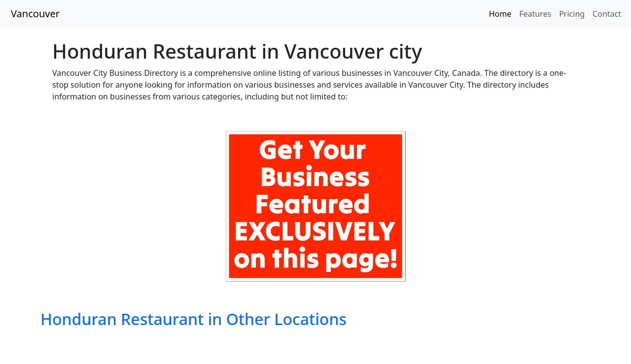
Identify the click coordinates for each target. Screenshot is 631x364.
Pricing (572, 14)
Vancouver (35, 14)
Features (535, 14)
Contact (607, 14)
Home (500, 14)
